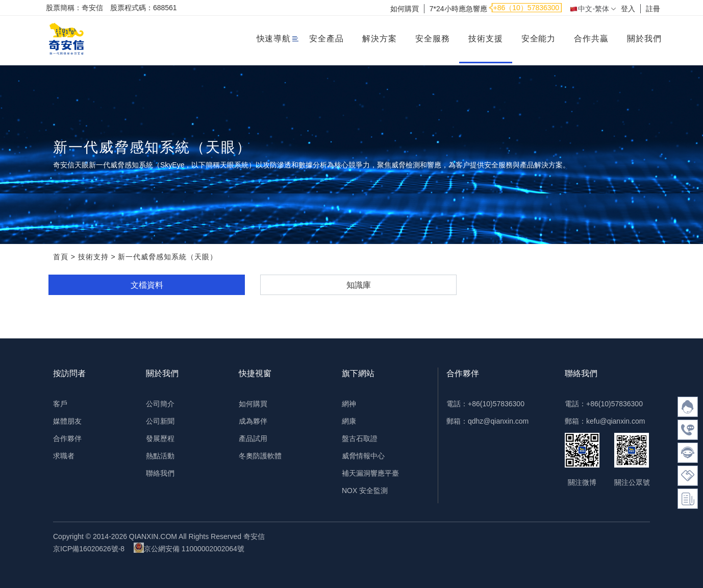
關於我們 (644, 39)
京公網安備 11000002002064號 (189, 548)
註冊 (653, 9)
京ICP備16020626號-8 (89, 549)
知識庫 (359, 285)
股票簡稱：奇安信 (74, 8)
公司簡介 (160, 404)
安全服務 (433, 39)
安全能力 (539, 39)
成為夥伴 (253, 421)
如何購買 (405, 9)
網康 (349, 421)
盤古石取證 (360, 438)
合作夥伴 (67, 438)
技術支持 (93, 257)
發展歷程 (160, 438)
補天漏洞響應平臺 (370, 473)
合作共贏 (591, 39)
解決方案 (380, 39)
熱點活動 (160, 456)
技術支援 (486, 39)
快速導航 (274, 39)
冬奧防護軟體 (260, 456)
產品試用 (253, 438)
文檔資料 (147, 285)
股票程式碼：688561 (144, 8)
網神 (349, 404)
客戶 (60, 404)
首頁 (61, 257)
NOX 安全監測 (365, 491)
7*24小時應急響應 (458, 9)
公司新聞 (160, 421)
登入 (628, 9)
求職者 (64, 456)
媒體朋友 (67, 421)
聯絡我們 (160, 473)
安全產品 (327, 39)
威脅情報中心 (363, 456)
